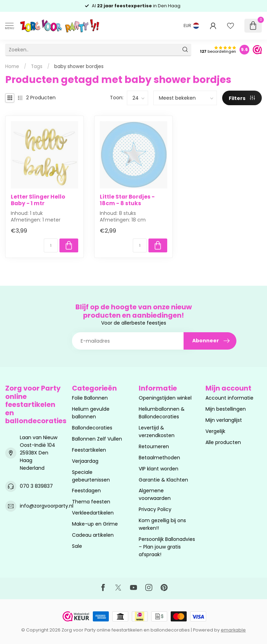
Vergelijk (215, 431)
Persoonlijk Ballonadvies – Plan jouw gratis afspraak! (167, 547)
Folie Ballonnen (90, 398)
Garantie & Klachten (163, 480)
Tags (37, 66)
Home (12, 66)
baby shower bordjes (79, 66)
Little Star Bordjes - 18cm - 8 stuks (127, 200)
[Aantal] (51, 245)
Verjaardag (85, 461)
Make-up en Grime (95, 524)
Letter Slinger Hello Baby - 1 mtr (38, 200)
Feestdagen (86, 491)
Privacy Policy (155, 509)
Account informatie (229, 398)
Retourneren (154, 446)
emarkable (233, 630)
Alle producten (223, 442)
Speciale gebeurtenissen (91, 476)
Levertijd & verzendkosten (157, 432)
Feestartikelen (89, 450)
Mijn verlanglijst (224, 420)
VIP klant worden (159, 469)
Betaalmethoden (159, 458)
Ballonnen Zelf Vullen (97, 439)
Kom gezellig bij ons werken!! (162, 524)
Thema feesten (91, 502)
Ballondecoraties (92, 428)
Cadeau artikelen (93, 535)
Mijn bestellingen (226, 409)
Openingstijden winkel (165, 398)
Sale (77, 546)
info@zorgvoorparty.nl (47, 506)
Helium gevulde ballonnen (91, 413)
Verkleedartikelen (93, 513)
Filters (242, 98)
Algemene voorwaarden (155, 494)
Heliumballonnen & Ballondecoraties (162, 413)
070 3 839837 (36, 486)
